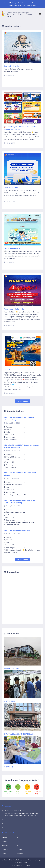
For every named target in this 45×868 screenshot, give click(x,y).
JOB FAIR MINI (9, 767)
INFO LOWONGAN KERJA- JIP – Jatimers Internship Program (19, 419)
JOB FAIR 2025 (9, 701)
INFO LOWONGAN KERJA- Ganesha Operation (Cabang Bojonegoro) (21, 446)
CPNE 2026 (8, 370)
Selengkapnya (22, 401)
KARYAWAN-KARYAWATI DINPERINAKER (19, 734)
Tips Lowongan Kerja (12, 248)
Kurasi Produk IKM (12, 188)
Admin (26, 863)
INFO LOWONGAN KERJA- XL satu (17, 530)
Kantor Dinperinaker (12, 668)
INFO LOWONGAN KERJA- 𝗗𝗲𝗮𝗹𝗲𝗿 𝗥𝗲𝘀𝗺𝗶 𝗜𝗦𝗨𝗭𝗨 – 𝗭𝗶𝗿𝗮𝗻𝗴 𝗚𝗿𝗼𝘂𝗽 (20, 502)
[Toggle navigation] (40, 14)
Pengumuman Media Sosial (14, 309)
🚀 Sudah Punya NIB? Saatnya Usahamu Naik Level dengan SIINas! (21, 128)
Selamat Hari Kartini (12, 66)
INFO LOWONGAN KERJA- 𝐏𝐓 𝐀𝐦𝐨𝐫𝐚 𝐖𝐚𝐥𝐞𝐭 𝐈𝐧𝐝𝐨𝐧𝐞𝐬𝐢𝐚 (20, 474)
